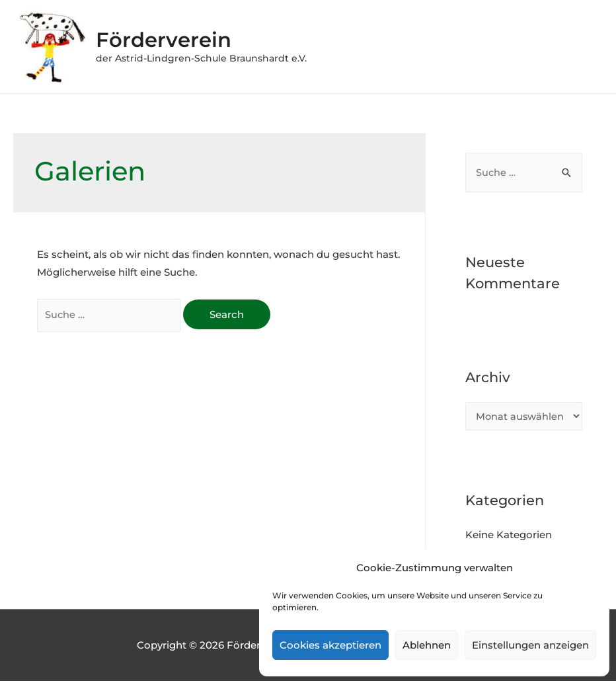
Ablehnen (427, 645)
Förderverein (173, 39)
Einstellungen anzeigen (530, 645)
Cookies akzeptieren (330, 645)
